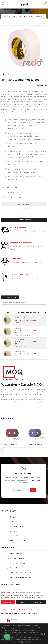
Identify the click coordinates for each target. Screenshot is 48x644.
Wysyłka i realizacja (17, 558)
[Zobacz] (19, 193)
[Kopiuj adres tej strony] (13, 197)
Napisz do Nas (8, 602)
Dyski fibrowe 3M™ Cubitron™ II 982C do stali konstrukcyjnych (12, 444)
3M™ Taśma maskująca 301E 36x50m (26, 354)
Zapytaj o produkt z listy (10, 297)
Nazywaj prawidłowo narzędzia (21, 577)
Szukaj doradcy (24, 209)
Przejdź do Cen (42, 86)
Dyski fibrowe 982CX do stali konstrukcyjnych (36, 444)
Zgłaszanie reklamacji (18, 563)
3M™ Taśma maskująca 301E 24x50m (26, 343)
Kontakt (13, 517)
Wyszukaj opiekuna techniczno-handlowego (31, 602)
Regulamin (14, 531)
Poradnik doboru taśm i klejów (24, 220)
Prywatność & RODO (17, 526)
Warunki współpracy (17, 554)
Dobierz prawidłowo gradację (20, 573)
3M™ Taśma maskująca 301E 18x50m (26, 321)
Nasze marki (14, 536)
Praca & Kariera (15, 568)
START (14, 16)
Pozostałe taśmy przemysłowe (34, 16)
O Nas (12, 522)
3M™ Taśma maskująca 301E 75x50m (26, 331)
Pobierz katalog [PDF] (18, 540)
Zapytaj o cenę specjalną (24, 204)
